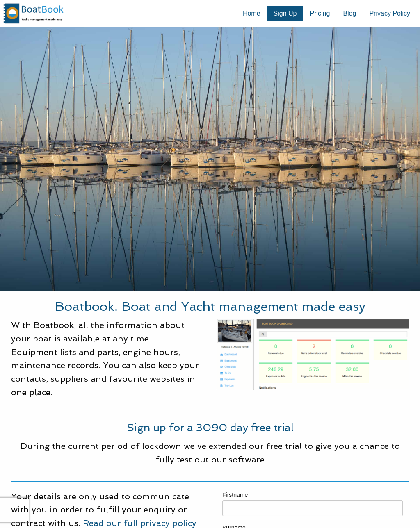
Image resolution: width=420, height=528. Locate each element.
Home (252, 13)
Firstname (313, 504)
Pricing (320, 13)
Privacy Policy (390, 13)
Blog (349, 13)
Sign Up (285, 13)
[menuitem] (252, 14)
